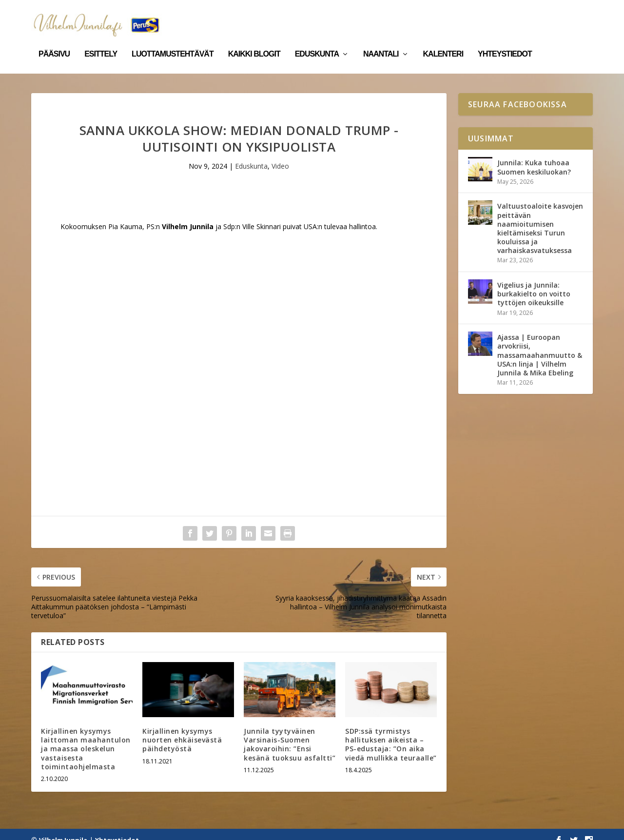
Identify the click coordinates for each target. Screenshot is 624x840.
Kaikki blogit (254, 43)
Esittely (101, 43)
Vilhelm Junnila (63, 829)
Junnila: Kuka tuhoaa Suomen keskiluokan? (534, 156)
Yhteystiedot (505, 43)
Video (280, 155)
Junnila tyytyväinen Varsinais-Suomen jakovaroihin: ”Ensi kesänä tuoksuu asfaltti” (290, 733)
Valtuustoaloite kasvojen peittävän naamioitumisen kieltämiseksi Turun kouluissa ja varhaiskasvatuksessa (540, 217)
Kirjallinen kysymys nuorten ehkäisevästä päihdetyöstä (182, 729)
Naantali (381, 43)
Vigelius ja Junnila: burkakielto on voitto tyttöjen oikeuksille (534, 283)
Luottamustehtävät (173, 43)
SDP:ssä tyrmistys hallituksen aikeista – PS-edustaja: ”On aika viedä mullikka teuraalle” (391, 733)
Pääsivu (54, 43)
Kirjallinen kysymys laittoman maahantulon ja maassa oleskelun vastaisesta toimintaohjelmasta (86, 738)
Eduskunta (317, 43)
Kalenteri (443, 43)
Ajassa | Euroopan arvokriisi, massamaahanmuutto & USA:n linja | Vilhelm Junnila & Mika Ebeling (540, 344)
